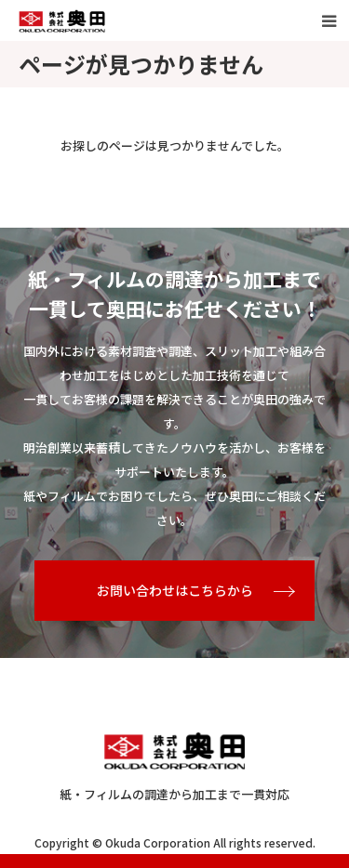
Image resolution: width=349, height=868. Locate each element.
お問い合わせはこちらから (175, 590)
